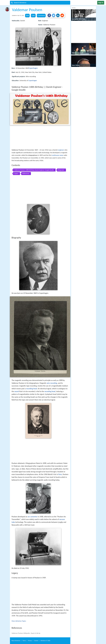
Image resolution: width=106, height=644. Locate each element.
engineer (61, 150)
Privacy (30, 641)
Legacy (16, 173)
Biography (61, 170)
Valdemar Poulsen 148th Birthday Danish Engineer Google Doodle (34, 170)
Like (33, 15)
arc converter (33, 517)
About (16, 641)
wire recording (52, 383)
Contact (36, 641)
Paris (60, 474)
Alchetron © (45, 641)
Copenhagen (33, 68)
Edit (27, 15)
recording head (32, 389)
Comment (41, 15)
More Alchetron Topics (19, 621)
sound (17, 391)
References (26, 173)
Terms (24, 641)
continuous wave (57, 155)
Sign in (101, 3)
